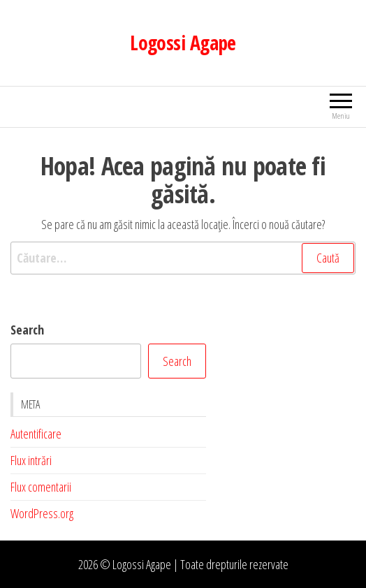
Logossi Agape (183, 43)
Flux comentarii (41, 487)
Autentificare (36, 434)
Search (27, 330)
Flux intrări (31, 460)
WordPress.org (42, 513)
